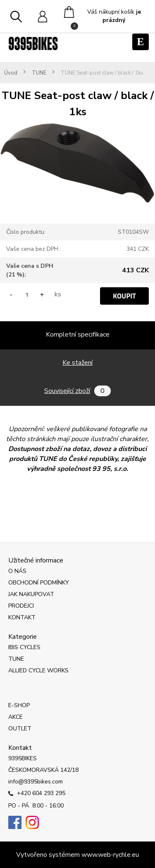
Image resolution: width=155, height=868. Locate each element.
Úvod (11, 73)
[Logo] (33, 44)
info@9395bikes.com (36, 782)
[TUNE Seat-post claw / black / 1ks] (77, 125)
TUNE (39, 73)
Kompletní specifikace (78, 335)
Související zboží (77, 391)
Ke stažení (77, 363)
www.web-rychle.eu (110, 855)
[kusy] (27, 295)
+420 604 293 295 (37, 794)
